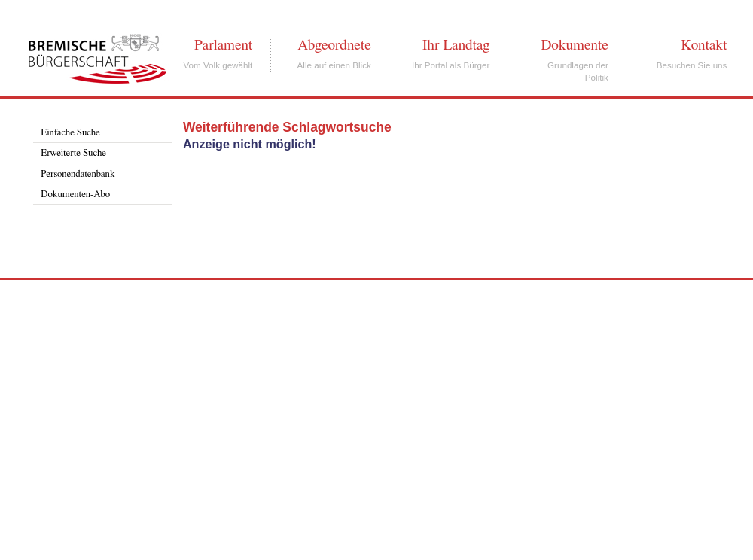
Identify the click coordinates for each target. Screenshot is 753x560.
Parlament (223, 45)
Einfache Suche (70, 133)
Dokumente (574, 45)
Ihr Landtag (456, 45)
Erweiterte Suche (73, 153)
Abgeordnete (334, 45)
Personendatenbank (78, 174)
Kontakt (704, 45)
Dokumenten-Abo (75, 195)
